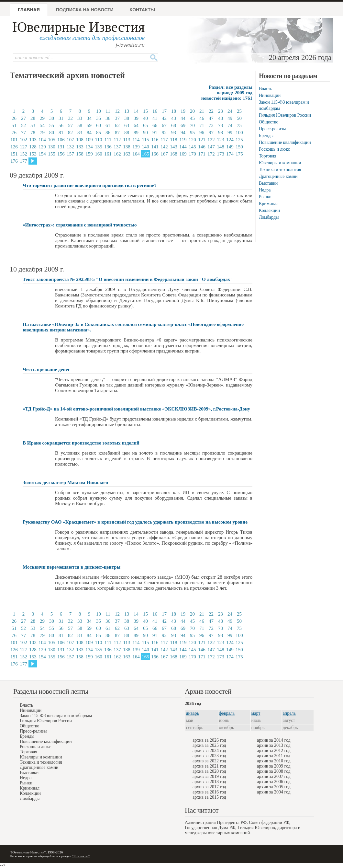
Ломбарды (269, 217)
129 (42, 147)
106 (61, 140)
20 (192, 111)
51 (14, 125)
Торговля (268, 156)
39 (136, 118)
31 (61, 118)
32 (70, 118)
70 (192, 125)
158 (80, 154)
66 (155, 125)
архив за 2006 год (274, 782)
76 (14, 133)
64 (136, 125)
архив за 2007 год (274, 776)
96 (202, 133)
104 (42, 140)
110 (99, 140)
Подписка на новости (85, 10)
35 (99, 118)
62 (117, 125)
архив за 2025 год (209, 745)
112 (117, 140)
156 (61, 154)
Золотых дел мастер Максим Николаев (65, 482)
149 (230, 147)
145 (192, 147)
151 (14, 154)
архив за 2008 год (274, 771)
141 (155, 147)
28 (33, 118)
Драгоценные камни (278, 176)
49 (230, 118)
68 (174, 125)
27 (23, 118)
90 (145, 133)
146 (202, 147)
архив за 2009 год (274, 766)
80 (52, 133)
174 (230, 154)
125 (239, 140)
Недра (265, 190)
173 (221, 154)
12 (117, 111)
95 (192, 133)
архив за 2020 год (209, 771)
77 (23, 133)
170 (192, 154)
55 (52, 125)
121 (202, 140)
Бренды (266, 136)
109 (89, 140)
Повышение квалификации (285, 142)
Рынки (265, 197)
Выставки (268, 183)
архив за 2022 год (209, 761)
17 (164, 111)
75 (239, 125)
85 (99, 133)
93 (174, 133)
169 (183, 154)
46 (202, 118)
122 (211, 140)
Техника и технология (280, 170)
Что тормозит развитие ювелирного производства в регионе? (90, 185)
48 (221, 118)
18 (174, 111)
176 (14, 161)
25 (239, 111)
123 (221, 140)
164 (136, 154)
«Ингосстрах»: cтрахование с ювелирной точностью (80, 225)
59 (89, 125)
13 (127, 111)
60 (99, 125)
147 (211, 147)
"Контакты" (81, 856)
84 (89, 133)
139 (136, 147)
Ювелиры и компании (280, 163)
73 (221, 125)
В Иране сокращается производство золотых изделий (81, 443)
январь (193, 713)
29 (42, 118)
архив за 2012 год (274, 751)
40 (145, 118)
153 (33, 154)
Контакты (142, 10)
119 (183, 140)
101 (14, 140)
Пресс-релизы (272, 129)
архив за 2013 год (274, 745)
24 (230, 111)
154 (42, 154)
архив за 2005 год (274, 787)
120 (192, 140)
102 (23, 140)
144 (183, 147)
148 (221, 147)
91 (155, 133)
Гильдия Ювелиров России (285, 115)
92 (164, 133)
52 (23, 125)
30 (52, 118)
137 (117, 147)
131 (61, 147)
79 (42, 133)
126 (14, 147)
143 (174, 147)
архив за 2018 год (209, 782)
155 (52, 154)
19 (183, 111)
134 (89, 147)
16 (155, 111)
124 (230, 140)
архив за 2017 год (209, 787)
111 (108, 140)
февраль (227, 713)
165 (145, 154)
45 (192, 118)
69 (183, 125)
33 (80, 118)
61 (108, 125)
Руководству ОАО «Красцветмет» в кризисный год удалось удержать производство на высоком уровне (135, 522)
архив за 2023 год (209, 756)
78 (33, 133)
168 (174, 154)
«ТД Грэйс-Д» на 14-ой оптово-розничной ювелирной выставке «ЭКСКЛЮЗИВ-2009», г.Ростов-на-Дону (136, 409)
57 (70, 125)
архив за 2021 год (209, 766)
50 (239, 118)
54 (42, 125)
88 (127, 133)
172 (211, 154)
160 (99, 154)
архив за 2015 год (209, 797)
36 (108, 118)
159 (89, 154)
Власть (266, 89)
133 (80, 147)
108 (80, 140)
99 (230, 133)
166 (155, 154)
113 (127, 140)
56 (61, 125)
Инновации (270, 95)
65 (145, 125)
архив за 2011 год (274, 756)
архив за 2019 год (209, 776)
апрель (289, 713)
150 (239, 147)
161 (108, 154)
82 (70, 133)
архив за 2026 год (209, 740)
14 (136, 111)
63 (127, 125)
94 (183, 133)
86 (108, 133)
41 (155, 118)
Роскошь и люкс (274, 149)
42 (164, 118)
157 (70, 154)
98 (221, 133)
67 (164, 125)
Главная (29, 10)
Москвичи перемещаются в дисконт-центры (72, 567)
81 (61, 133)
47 (211, 118)
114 (136, 140)
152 (23, 154)
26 (14, 118)
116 (155, 140)
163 (127, 154)
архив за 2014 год (274, 740)
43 (174, 118)
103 (33, 140)
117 (164, 140)
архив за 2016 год (209, 792)
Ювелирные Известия (78, 27)
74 (230, 125)
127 (23, 147)
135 (99, 147)
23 (221, 111)
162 (117, 154)
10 (99, 111)
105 (52, 140)
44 (183, 118)
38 (127, 118)
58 (80, 125)
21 (202, 111)
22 (211, 111)
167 (164, 154)
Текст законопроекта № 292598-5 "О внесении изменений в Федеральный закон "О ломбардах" (128, 279)
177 (23, 161)
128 (33, 147)
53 (33, 125)
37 (117, 118)
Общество (269, 122)
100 (239, 133)
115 (146, 140)
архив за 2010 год (274, 761)
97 (211, 133)
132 (70, 147)
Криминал (269, 204)
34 (89, 118)
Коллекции (269, 210)
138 (127, 147)
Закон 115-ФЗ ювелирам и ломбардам (56, 716)
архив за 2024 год (209, 751)
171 (202, 154)
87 (117, 133)
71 (202, 125)
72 (211, 125)
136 (108, 147)
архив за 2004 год (274, 792)
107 (70, 140)
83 (80, 133)
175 (239, 154)
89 (136, 133)
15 (145, 111)
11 (108, 111)
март (256, 713)
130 (52, 147)
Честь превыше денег (46, 369)
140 (145, 147)
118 (174, 140)
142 (164, 147)
